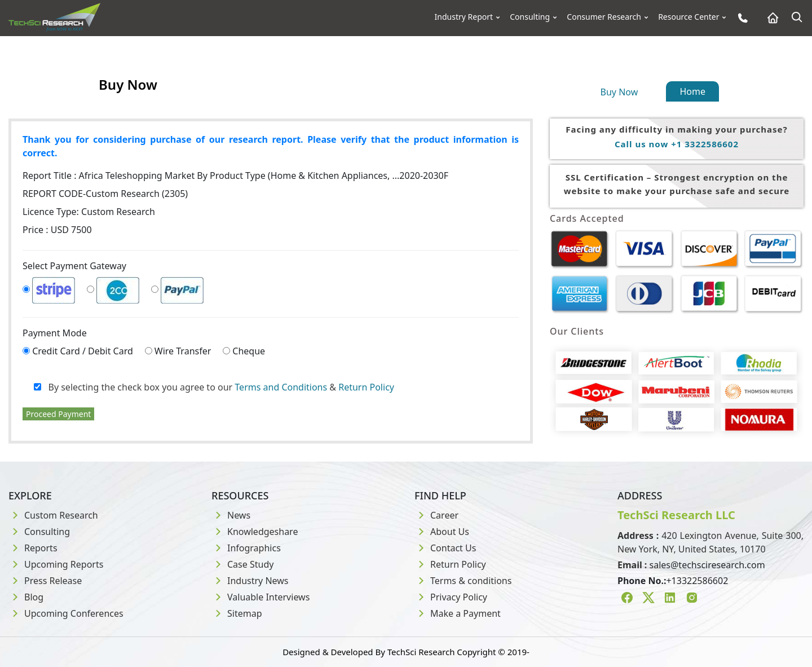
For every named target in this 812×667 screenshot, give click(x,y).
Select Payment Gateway (74, 266)
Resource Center (689, 17)
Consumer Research (604, 17)
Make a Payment (458, 613)
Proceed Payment (58, 414)
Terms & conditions (463, 581)
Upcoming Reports (56, 564)
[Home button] (770, 18)
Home (692, 91)
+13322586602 (697, 581)
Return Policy (366, 387)
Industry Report (464, 17)
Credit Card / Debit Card (83, 351)
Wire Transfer (183, 351)
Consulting (530, 17)
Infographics (246, 548)
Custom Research (53, 515)
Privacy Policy (451, 597)
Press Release (45, 581)
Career (436, 515)
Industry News (250, 581)
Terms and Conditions (281, 387)
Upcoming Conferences (66, 613)
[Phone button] (740, 18)
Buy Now (619, 92)
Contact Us (445, 548)
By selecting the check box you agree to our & (214, 387)
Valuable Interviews (261, 597)
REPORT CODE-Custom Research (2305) (105, 194)
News (231, 515)
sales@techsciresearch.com (707, 565)
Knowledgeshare (255, 532)
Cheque (249, 351)
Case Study (242, 564)
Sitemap (237, 613)
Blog (26, 597)
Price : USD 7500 (57, 230)
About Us (442, 532)
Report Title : (235, 175)
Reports (33, 548)
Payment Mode (55, 333)
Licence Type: (89, 212)
